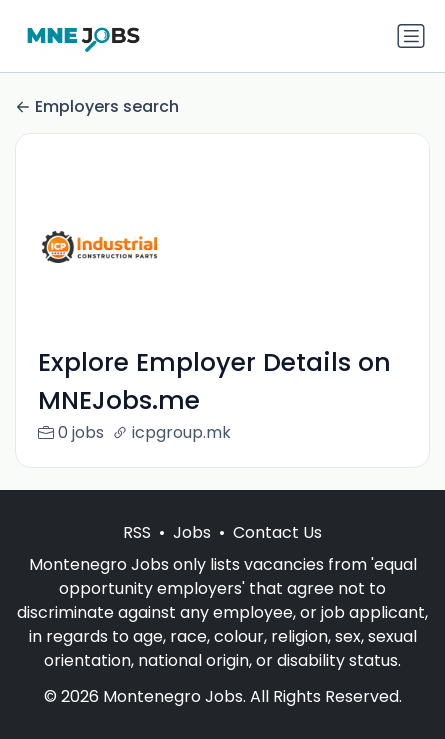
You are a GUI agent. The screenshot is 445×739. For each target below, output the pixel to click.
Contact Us (277, 532)
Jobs (192, 532)
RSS (137, 532)
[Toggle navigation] (411, 36)
